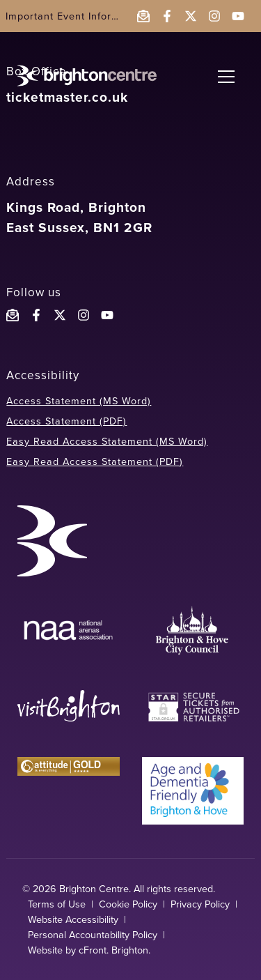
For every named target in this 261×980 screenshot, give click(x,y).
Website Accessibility (73, 919)
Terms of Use (57, 904)
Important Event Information (76, 16)
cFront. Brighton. (114, 950)
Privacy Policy (200, 904)
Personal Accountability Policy (93, 935)
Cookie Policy (128, 904)
